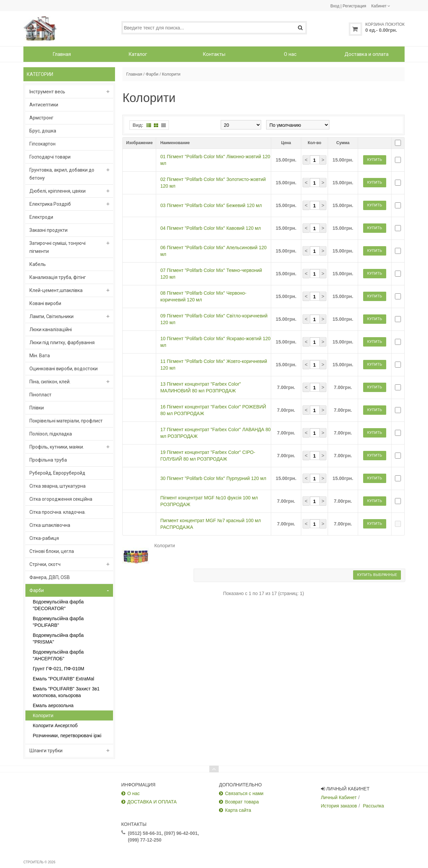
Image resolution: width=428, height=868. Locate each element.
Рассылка (373, 806)
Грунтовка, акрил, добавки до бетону (62, 174)
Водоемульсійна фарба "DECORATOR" (58, 605)
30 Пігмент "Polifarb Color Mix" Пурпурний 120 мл (213, 614)
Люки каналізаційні (51, 329)
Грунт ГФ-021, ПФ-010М (59, 669)
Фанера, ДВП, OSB (50, 577)
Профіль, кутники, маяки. (57, 447)
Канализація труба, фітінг (58, 277)
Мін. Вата (40, 356)
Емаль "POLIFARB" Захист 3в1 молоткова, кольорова (66, 692)
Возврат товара (242, 802)
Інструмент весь (47, 92)
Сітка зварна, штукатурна (58, 486)
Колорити (43, 715)
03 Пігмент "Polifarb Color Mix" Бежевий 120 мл (211, 229)
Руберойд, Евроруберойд (57, 473)
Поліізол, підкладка (51, 434)
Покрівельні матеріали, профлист (66, 421)
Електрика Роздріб (50, 204)
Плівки (37, 408)
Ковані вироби (45, 303)
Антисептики (44, 105)
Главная (134, 74)
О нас (134, 793)
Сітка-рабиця (44, 538)
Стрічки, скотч (45, 564)
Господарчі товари (50, 157)
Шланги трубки (46, 751)
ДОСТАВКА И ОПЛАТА (152, 802)
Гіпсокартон (42, 144)
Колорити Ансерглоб (55, 726)
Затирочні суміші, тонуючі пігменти (58, 247)
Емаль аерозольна (53, 705)
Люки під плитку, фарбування (62, 343)
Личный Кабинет (339, 797)
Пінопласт (40, 395)
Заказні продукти (48, 230)
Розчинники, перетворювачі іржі (67, 736)
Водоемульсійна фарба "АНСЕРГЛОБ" (58, 655)
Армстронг (41, 118)
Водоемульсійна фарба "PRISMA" (58, 639)
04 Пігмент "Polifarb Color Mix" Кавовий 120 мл (210, 261)
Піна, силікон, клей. (50, 382)
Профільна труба (48, 460)
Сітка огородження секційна (61, 499)
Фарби (37, 590)
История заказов (339, 806)
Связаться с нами (244, 793)
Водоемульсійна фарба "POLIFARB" (58, 622)
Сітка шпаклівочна (50, 525)
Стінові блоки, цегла (52, 551)
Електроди (41, 217)
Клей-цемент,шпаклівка (56, 290)
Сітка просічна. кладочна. (58, 512)
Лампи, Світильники (51, 316)
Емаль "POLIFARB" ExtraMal (64, 679)
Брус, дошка (43, 131)
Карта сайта (238, 810)
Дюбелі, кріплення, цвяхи (58, 191)
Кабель (38, 264)
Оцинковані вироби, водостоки (64, 369)
